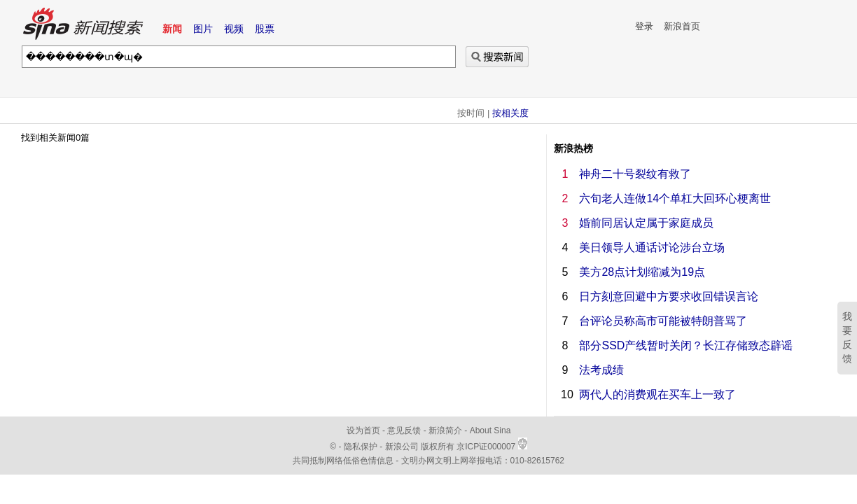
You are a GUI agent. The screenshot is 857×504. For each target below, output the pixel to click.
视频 (234, 29)
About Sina (490, 430)
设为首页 (363, 430)
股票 (265, 29)
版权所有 (438, 447)
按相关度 (510, 113)
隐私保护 (362, 447)
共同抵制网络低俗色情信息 (343, 461)
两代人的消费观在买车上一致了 (657, 394)
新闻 (172, 29)
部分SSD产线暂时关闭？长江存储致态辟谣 (686, 345)
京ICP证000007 (492, 447)
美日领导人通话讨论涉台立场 (652, 247)
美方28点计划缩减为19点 (642, 272)
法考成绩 (601, 370)
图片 (203, 29)
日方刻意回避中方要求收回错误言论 (669, 296)
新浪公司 (402, 447)
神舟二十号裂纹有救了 (635, 174)
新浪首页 (682, 26)
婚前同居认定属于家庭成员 (646, 223)
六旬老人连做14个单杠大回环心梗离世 (675, 198)
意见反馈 (404, 430)
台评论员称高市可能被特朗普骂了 (663, 321)
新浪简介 (445, 430)
